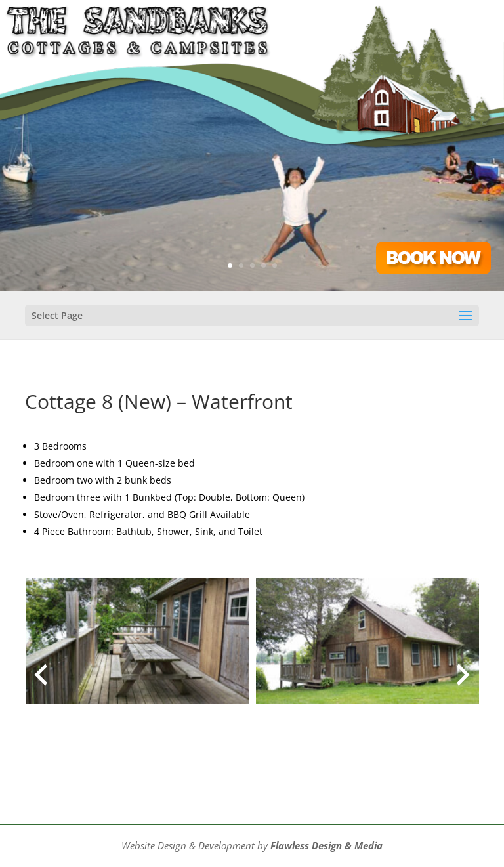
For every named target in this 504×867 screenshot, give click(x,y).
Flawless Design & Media (326, 845)
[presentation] (41, 675)
